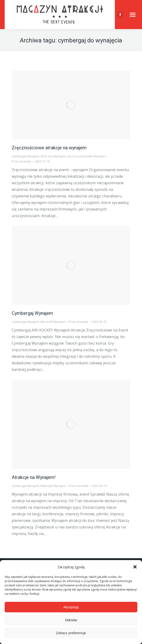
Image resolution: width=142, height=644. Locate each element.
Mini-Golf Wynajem (53, 322)
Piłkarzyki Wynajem (53, 486)
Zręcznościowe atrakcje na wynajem (49, 148)
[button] (135, 567)
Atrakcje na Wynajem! (34, 477)
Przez (21, 161)
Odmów (71, 620)
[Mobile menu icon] (133, 15)
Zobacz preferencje (71, 633)
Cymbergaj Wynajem (25, 156)
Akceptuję (71, 607)
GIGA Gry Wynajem (53, 156)
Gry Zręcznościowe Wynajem (86, 156)
